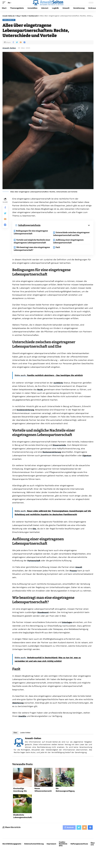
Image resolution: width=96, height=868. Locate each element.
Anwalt (79, 572)
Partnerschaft (34, 566)
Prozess (74, 576)
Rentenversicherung (52, 458)
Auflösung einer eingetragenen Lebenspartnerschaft (70, 243)
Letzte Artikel (25, 738)
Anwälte (22, 721)
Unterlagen (67, 628)
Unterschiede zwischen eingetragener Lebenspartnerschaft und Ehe (71, 234)
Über (15, 738)
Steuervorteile (60, 451)
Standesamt (43, 618)
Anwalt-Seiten (9, 48)
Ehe (34, 534)
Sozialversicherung (26, 415)
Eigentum (87, 461)
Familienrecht (9, 20)
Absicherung (18, 708)
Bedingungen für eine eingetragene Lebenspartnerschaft (32, 232)
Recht (40, 395)
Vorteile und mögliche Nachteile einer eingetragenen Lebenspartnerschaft (31, 245)
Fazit (59, 252)
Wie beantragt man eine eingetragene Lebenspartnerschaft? (31, 254)
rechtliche (58, 389)
